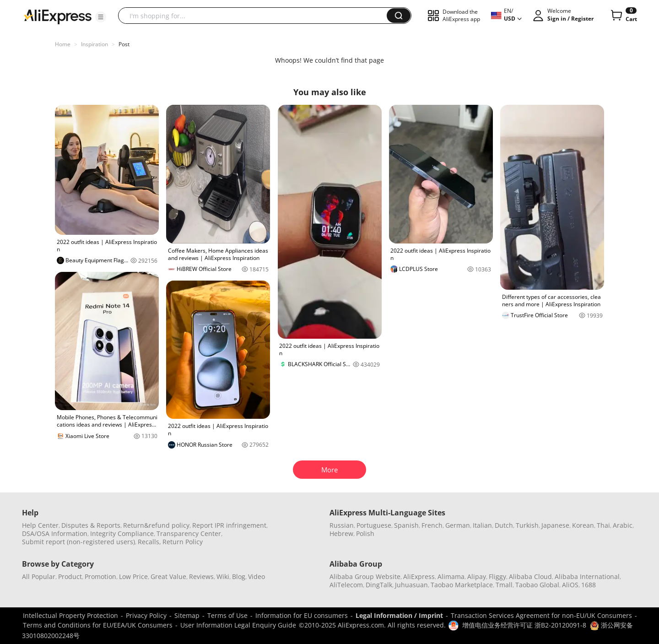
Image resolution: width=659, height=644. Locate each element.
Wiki (223, 576)
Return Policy (183, 542)
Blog (239, 576)
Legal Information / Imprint (399, 615)
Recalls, (149, 542)
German (458, 525)
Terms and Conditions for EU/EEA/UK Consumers (98, 625)
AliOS (570, 585)
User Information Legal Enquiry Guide (238, 625)
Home (63, 44)
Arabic (623, 525)
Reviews (201, 576)
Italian (482, 525)
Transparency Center (189, 533)
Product (70, 576)
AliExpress (419, 576)
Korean (583, 525)
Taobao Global (537, 585)
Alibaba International (587, 576)
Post (124, 44)
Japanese (555, 525)
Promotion (100, 576)
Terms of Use (227, 615)
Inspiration (95, 44)
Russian (342, 525)
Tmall (504, 585)
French (432, 525)
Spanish (406, 525)
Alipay (477, 576)
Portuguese (374, 525)
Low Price (133, 576)
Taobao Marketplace (462, 585)
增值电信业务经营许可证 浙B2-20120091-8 (524, 625)
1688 (589, 585)
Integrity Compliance (122, 533)
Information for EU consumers (302, 615)
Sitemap (187, 615)
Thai (603, 525)
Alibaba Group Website (365, 576)
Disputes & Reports (91, 525)
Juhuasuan (411, 585)
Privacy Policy (146, 615)
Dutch (504, 525)
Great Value (168, 576)
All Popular (39, 576)
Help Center (40, 525)
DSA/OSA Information (55, 533)
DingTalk (379, 585)
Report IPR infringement (229, 525)
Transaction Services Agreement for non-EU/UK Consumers (541, 615)
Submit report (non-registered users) (78, 542)
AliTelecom (346, 585)
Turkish (527, 525)
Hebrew (341, 533)
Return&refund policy (156, 525)
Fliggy (497, 576)
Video (257, 576)
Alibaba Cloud (530, 576)
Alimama (451, 576)
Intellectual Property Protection (70, 615)
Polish (365, 533)
